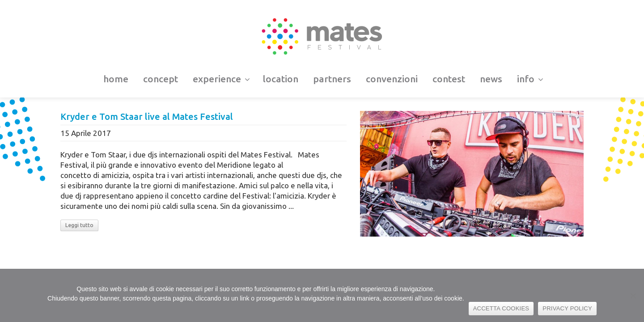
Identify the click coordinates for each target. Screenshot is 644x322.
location (280, 79)
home (116, 79)
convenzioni (392, 79)
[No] (633, 296)
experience (221, 79)
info (530, 79)
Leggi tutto (79, 225)
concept (161, 79)
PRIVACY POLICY (567, 308)
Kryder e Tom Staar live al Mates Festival (147, 117)
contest (449, 79)
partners (332, 79)
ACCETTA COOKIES (501, 308)
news (491, 79)
